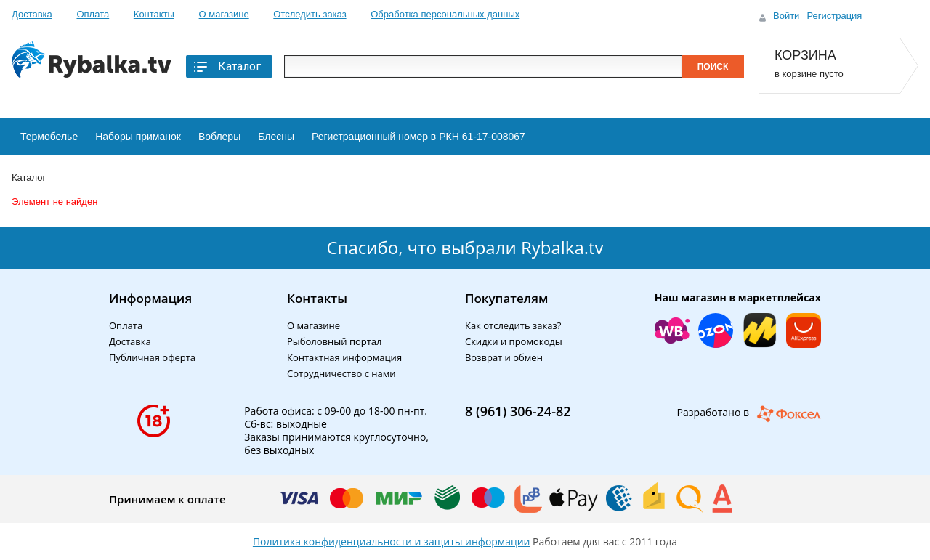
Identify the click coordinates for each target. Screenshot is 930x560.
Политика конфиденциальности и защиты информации (392, 541)
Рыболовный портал (335, 341)
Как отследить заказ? (513, 325)
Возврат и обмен (504, 357)
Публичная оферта (152, 357)
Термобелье (49, 137)
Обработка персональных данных (445, 14)
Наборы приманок (138, 137)
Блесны (276, 137)
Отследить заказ (310, 14)
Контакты (154, 14)
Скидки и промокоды (514, 341)
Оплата (93, 14)
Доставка (32, 14)
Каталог (226, 67)
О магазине (224, 14)
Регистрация (834, 16)
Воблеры (219, 137)
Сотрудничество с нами (341, 373)
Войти (786, 16)
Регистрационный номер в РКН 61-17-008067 (418, 137)
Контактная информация (344, 357)
